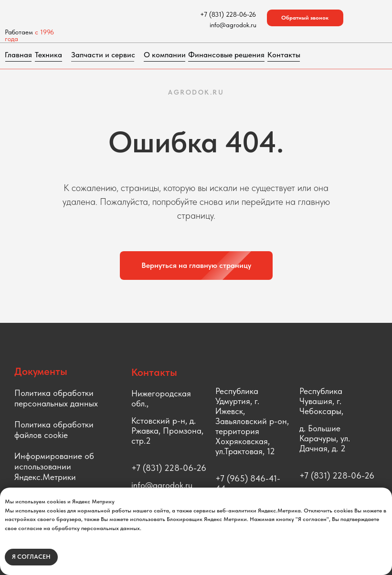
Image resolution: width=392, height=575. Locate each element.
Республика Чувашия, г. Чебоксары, (321, 401)
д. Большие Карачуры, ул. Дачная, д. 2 (325, 438)
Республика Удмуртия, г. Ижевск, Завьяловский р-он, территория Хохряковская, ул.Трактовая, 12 (252, 421)
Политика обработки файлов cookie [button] (54, 430)
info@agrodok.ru (162, 485)
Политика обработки (54, 393)
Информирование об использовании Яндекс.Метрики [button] (54, 466)
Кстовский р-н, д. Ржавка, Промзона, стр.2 (167, 431)
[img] (82, 14)
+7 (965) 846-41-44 (248, 483)
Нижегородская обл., (161, 398)
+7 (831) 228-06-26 (169, 468)
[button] (305, 18)
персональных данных (56, 403)
